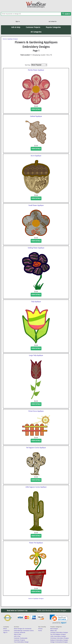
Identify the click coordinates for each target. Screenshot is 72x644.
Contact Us (53, 22)
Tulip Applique (36, 302)
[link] (59, 619)
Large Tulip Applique (36, 355)
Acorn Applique (36, 156)
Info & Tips (17, 636)
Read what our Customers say (17, 611)
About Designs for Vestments (23, 629)
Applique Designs (13, 39)
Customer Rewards (20, 632)
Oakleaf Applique (36, 116)
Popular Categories (53, 27)
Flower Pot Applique (36, 543)
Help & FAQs (18, 634)
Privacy (40, 629)
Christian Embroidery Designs (59, 632)
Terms (40, 631)
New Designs (54, 629)
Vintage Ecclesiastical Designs (59, 642)
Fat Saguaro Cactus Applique (36, 448)
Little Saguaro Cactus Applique (36, 487)
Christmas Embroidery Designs (60, 638)
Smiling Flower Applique (36, 248)
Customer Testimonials (21, 638)
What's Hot (53, 631)
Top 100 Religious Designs (58, 634)
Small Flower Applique (36, 205)
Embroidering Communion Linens (24, 631)
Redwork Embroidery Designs (59, 640)
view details (36, 109)
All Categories (36, 32)
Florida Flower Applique (36, 70)
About (5, 629)
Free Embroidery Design (21, 642)
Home (4, 39)
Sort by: (28, 65)
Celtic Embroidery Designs (58, 636)
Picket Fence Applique (36, 411)
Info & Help (16, 27)
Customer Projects (33, 27)
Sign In (18, 21)
